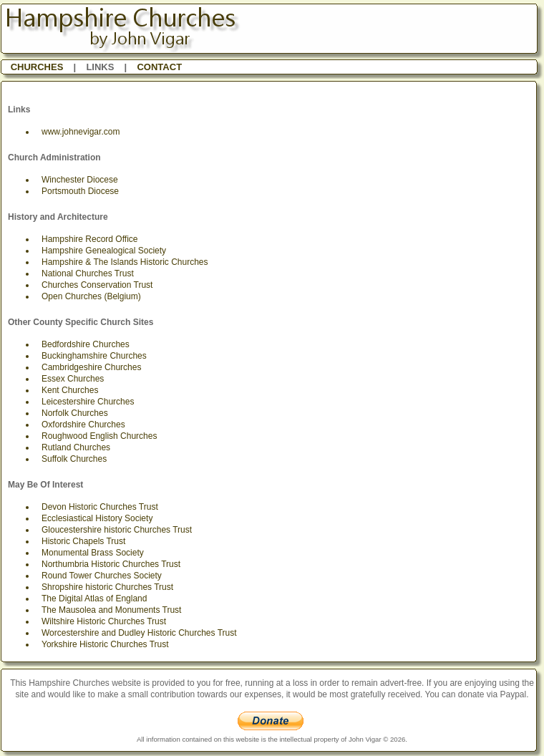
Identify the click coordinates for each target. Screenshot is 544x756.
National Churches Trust (88, 273)
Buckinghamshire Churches (94, 356)
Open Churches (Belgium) (91, 296)
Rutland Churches (76, 447)
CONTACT (159, 67)
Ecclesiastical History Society (97, 518)
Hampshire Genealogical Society (104, 251)
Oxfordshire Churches (83, 425)
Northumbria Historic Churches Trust (111, 564)
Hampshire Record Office (90, 239)
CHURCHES (37, 67)
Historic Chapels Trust (83, 541)
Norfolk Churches (75, 413)
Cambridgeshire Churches (91, 367)
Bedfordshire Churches (86, 344)
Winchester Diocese (80, 180)
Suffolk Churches (74, 459)
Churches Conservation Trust (97, 285)
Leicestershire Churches (88, 402)
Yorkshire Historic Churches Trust (105, 644)
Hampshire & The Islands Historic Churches (125, 262)
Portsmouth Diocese (80, 191)
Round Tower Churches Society (102, 576)
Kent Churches (70, 390)
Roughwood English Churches (99, 436)
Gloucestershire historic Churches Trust (117, 530)
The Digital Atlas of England (94, 598)
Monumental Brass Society (93, 553)
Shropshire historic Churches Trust (107, 587)
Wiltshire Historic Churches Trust (104, 621)
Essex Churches (73, 379)
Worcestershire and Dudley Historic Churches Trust (139, 633)
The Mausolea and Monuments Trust (111, 610)
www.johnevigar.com (81, 132)
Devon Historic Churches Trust (100, 507)
